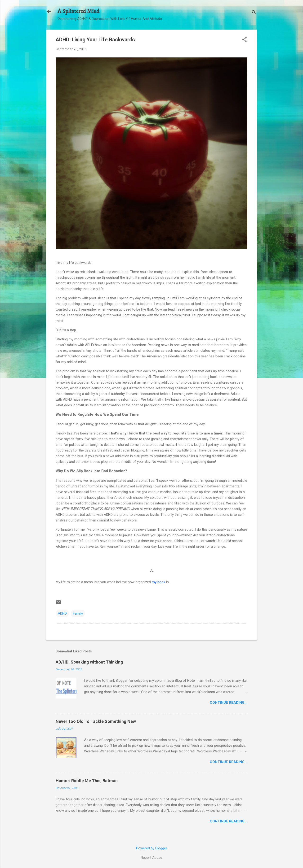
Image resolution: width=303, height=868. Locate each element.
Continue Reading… (229, 703)
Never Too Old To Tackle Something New (96, 721)
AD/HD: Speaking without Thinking (89, 662)
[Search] (254, 13)
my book (158, 582)
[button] (245, 40)
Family (78, 613)
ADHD (62, 613)
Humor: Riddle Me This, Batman (87, 781)
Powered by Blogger (152, 848)
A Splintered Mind (78, 11)
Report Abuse (151, 858)
